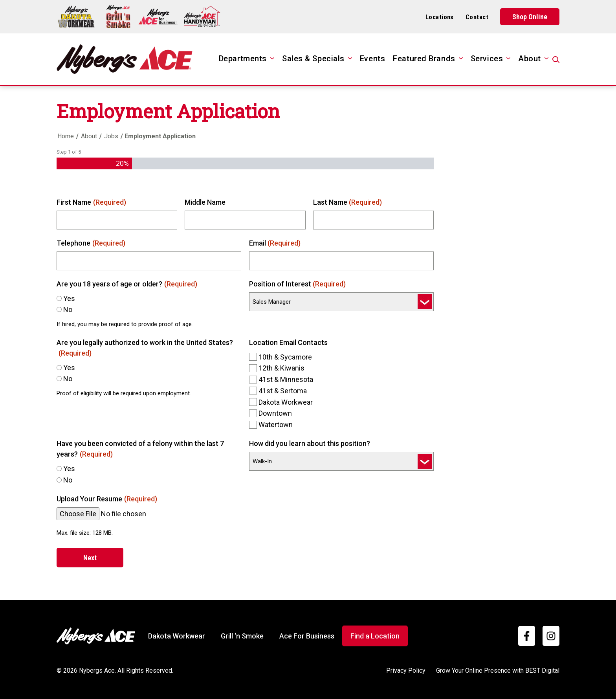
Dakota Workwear (286, 402)
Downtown (275, 413)
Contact (477, 17)
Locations (440, 17)
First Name (91, 202)
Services (487, 59)
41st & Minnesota (286, 379)
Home (66, 136)
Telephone (91, 243)
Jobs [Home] (111, 136)
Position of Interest (298, 284)
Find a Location (375, 636)
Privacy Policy (406, 671)
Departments (243, 59)
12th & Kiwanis (281, 368)
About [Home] (89, 136)
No (68, 309)
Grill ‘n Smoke (242, 636)
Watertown (276, 425)
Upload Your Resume (107, 499)
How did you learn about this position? (310, 443)
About (530, 59)
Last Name (348, 202)
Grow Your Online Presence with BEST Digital (498, 671)
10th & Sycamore (285, 357)
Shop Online (530, 17)
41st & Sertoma (283, 391)
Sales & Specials (313, 59)
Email (275, 243)
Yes (69, 298)
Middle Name (205, 202)
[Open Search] (556, 60)
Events (372, 59)
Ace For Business (307, 636)
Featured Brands (424, 59)
